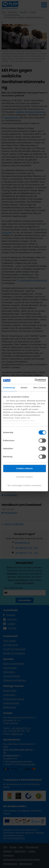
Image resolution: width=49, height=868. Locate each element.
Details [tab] (24, 388)
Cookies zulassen (25, 468)
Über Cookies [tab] (40, 388)
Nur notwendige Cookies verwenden (24, 485)
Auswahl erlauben (24, 477)
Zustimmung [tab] (9, 388)
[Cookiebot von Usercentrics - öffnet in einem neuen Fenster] (35, 380)
